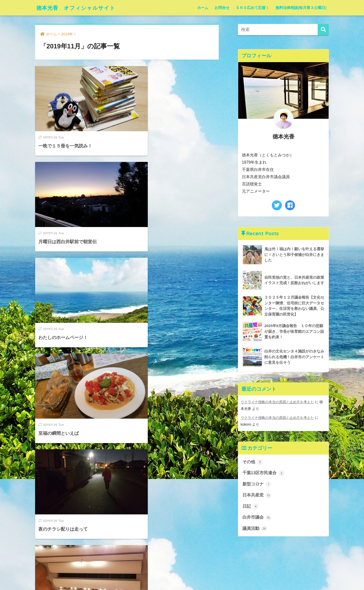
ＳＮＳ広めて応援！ (253, 8)
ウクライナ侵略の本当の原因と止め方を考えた (277, 402)
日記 (251, 506)
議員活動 (255, 529)
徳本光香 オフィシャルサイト (79, 8)
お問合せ (222, 8)
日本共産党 (257, 495)
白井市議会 (257, 518)
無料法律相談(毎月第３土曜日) (301, 8)
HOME (182, 565)
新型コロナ (257, 484)
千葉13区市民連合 (263, 473)
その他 (253, 462)
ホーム (203, 8)
